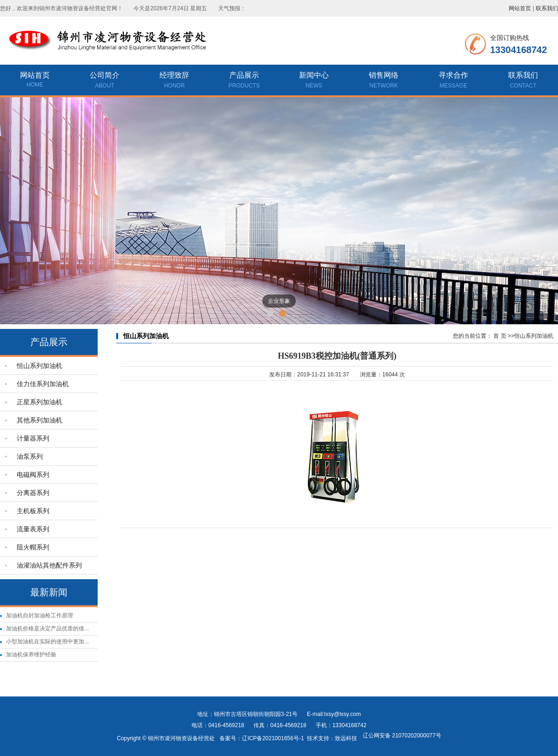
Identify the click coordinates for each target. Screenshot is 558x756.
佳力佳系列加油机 (43, 384)
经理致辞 (174, 81)
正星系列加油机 (40, 402)
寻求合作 (453, 81)
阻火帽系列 (33, 547)
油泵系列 (30, 456)
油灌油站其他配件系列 (49, 565)
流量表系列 (33, 529)
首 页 (500, 336)
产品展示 (244, 81)
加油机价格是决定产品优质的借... (47, 629)
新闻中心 (314, 81)
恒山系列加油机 (40, 366)
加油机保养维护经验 (31, 655)
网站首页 (520, 8)
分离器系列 (33, 493)
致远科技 (346, 738)
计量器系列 (33, 438)
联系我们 (547, 8)
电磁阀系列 (33, 475)
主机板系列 (33, 511)
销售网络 (384, 81)
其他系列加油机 (40, 420)
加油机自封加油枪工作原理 (40, 616)
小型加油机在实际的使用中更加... (47, 642)
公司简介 (105, 81)
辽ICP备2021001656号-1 (273, 738)
